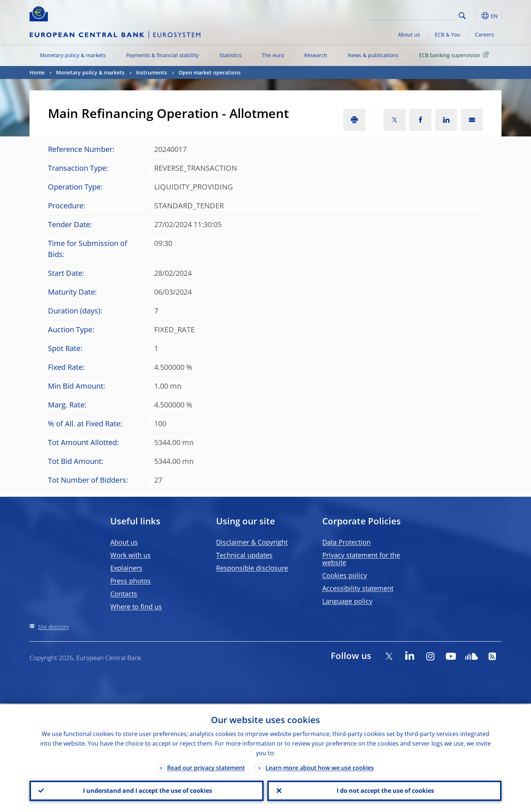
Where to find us (136, 607)
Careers (485, 34)
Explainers (126, 568)
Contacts (124, 594)
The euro (273, 55)
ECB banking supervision (455, 55)
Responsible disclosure (252, 568)
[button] (476, 16)
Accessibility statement (358, 588)
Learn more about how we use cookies (320, 767)
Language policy (347, 601)
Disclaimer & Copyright (252, 542)
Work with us (131, 555)
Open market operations (210, 72)
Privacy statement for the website (361, 559)
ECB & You (447, 34)
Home (37, 72)
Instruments (152, 72)
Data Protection (346, 542)
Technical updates (244, 555)
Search (462, 16)
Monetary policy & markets (73, 55)
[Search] (419, 15)
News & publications (373, 55)
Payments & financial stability (162, 55)
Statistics (230, 55)
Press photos (131, 581)
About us (409, 34)
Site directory (53, 627)
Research (316, 55)
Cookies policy (345, 575)
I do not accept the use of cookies (385, 790)
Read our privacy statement (206, 767)
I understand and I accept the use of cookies (147, 790)
